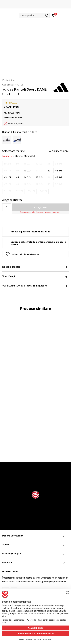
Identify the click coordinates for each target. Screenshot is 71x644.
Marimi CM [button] (29, 156)
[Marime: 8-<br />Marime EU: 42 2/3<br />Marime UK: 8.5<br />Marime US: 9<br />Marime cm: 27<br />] (59, 171)
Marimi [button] (18, 156)
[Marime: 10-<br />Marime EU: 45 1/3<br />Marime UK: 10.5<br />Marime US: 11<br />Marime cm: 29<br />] (39, 178)
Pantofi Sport (9, 80)
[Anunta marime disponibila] (8, 164)
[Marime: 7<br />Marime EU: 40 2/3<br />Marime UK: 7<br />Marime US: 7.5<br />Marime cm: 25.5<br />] (27, 171)
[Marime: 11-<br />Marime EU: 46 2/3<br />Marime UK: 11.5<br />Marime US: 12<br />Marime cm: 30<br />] (59, 178)
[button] (34, 15)
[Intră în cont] (54, 15)
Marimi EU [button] (7, 156)
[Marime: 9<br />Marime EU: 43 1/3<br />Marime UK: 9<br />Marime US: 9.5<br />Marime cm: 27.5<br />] (8, 178)
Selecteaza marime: (14, 151)
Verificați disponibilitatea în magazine (35, 286)
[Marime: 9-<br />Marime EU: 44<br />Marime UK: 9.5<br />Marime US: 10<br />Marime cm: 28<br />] (17, 178)
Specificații (35, 276)
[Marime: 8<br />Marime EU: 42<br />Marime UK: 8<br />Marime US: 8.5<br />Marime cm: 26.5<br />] (49, 171)
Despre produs (35, 267)
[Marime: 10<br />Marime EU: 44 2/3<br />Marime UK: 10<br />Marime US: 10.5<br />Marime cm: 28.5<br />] (27, 178)
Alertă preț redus (16, 123)
